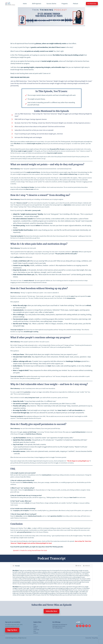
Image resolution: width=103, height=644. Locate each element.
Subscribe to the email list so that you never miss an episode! (34, 130)
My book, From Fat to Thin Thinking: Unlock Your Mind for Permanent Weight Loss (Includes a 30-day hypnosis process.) (53, 123)
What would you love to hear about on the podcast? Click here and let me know (40, 126)
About (35, 624)
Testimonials (36, 630)
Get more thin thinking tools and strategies (28, 137)
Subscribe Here (51, 611)
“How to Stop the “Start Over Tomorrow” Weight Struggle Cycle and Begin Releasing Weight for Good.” (60, 81)
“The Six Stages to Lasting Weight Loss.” (78, 461)
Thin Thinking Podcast (57, 628)
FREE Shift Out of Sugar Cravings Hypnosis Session (31, 119)
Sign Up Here (12, 630)
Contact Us (36, 633)
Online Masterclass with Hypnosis (60, 624)
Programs (36, 626)
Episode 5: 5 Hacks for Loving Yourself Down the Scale (30, 550)
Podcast (35, 628)
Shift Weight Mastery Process (59, 626)
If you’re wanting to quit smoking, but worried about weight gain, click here (39, 134)
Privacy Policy (95, 638)
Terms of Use (88, 638)
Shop (35, 631)
